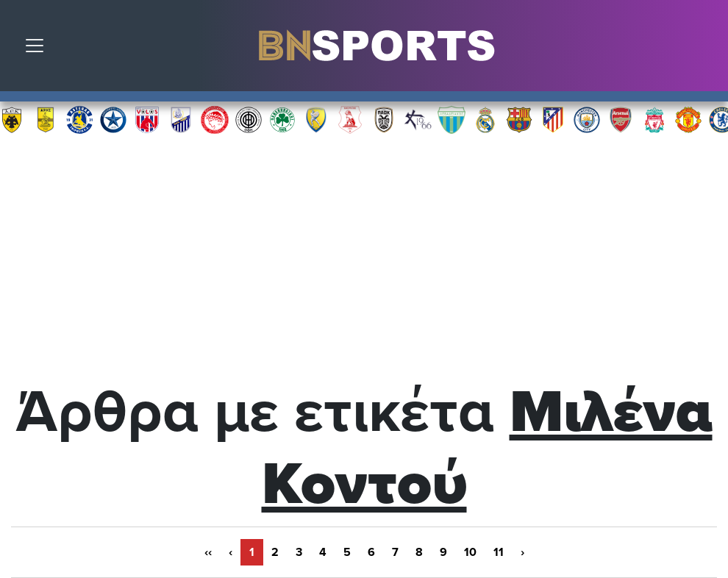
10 (470, 552)
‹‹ (208, 552)
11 (499, 552)
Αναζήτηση (706, 49)
